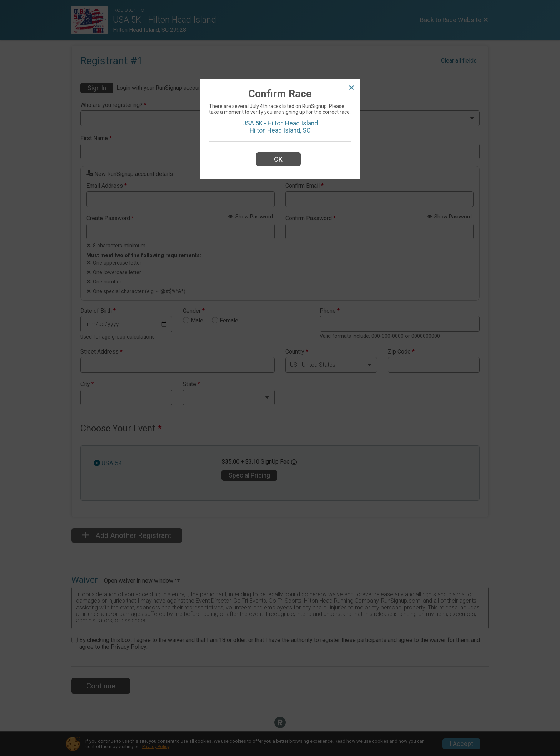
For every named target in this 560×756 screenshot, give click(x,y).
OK (278, 159)
